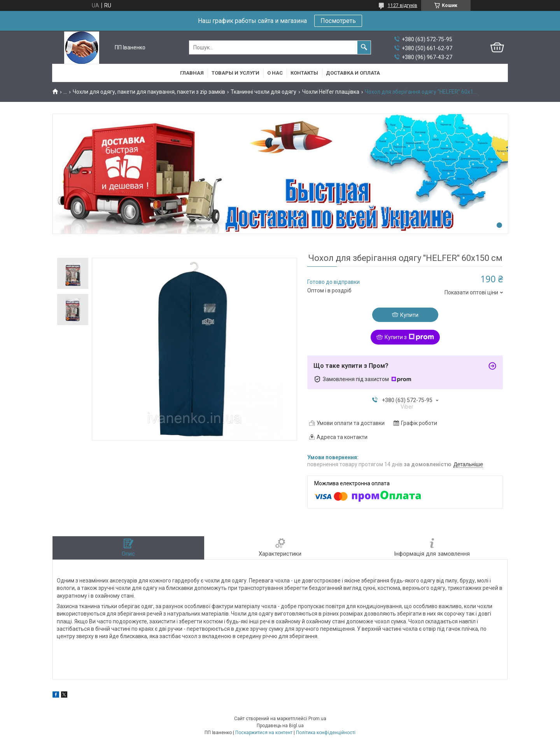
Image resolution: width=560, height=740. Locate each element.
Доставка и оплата (353, 73)
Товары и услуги (235, 73)
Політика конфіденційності (326, 733)
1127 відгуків (402, 5)
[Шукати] (364, 47)
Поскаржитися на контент (264, 733)
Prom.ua (317, 719)
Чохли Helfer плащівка (331, 92)
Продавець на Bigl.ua (280, 726)
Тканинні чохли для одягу (263, 92)
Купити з (409, 337)
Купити (409, 315)
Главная (192, 73)
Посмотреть (338, 21)
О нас (275, 73)
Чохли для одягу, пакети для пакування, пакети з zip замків (149, 92)
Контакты (304, 73)
